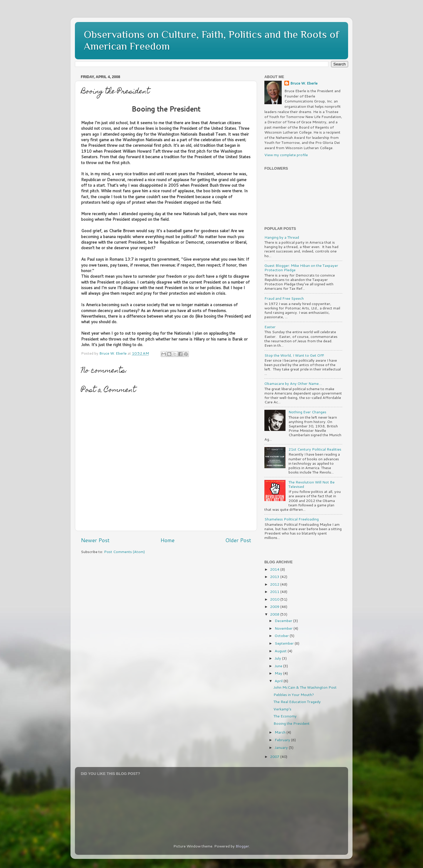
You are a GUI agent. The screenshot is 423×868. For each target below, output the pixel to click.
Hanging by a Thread (282, 237)
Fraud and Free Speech (284, 298)
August (281, 651)
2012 (275, 584)
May (279, 673)
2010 (275, 599)
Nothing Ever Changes (307, 412)
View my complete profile (286, 155)
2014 (275, 569)
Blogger (242, 846)
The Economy (285, 716)
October (282, 636)
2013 (275, 577)
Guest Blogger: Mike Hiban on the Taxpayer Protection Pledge (301, 268)
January (282, 747)
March (281, 732)
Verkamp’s (282, 709)
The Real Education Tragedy (297, 702)
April (279, 681)
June (279, 666)
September (285, 643)
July (278, 658)
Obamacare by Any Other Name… (293, 383)
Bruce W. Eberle (304, 83)
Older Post (238, 540)
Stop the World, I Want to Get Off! (294, 355)
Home (167, 540)
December (284, 621)
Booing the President (292, 723)
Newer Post (95, 540)
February (283, 740)
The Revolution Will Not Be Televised (312, 484)
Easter (270, 327)
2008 (275, 614)
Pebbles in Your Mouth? (294, 695)
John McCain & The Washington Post (305, 687)
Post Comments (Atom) (124, 552)
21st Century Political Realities (315, 449)
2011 (275, 591)
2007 (275, 756)
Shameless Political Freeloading (292, 519)
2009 (275, 606)
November (284, 628)
